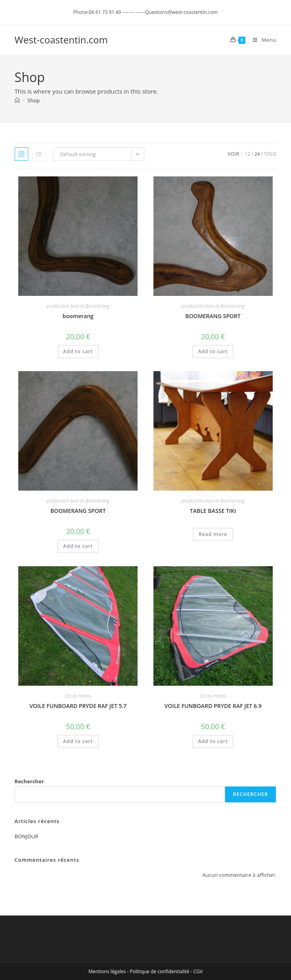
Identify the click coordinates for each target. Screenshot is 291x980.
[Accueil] (17, 100)
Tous (270, 154)
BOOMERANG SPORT (213, 316)
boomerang (78, 316)
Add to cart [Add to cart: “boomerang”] (78, 351)
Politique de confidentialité (160, 971)
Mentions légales (107, 971)
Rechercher (29, 781)
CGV (198, 971)
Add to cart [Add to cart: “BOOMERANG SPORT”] (213, 351)
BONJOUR (26, 836)
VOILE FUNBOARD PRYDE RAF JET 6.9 (213, 706)
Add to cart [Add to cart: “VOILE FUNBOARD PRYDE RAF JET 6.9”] (213, 741)
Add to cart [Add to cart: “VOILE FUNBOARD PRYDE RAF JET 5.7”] (78, 741)
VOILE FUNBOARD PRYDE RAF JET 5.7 (78, 706)
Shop (34, 100)
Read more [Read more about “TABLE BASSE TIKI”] (213, 534)
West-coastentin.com (61, 40)
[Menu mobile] (262, 40)
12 (248, 154)
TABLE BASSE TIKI (213, 511)
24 (257, 154)
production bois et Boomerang (78, 306)
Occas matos (78, 696)
